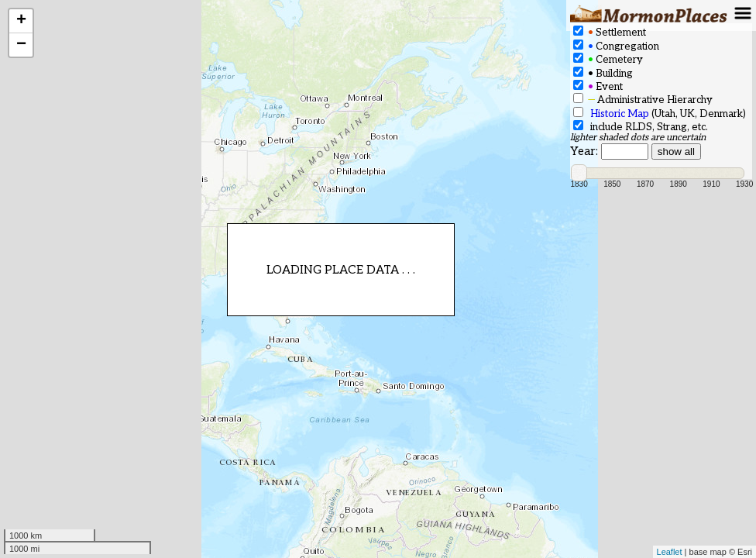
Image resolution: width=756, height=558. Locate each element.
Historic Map (620, 114)
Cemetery (608, 59)
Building (603, 73)
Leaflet (670, 552)
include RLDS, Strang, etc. (641, 127)
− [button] (21, 45)
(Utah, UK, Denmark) (660, 114)
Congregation (616, 46)
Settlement (610, 32)
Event (598, 86)
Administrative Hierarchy (643, 100)
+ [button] (21, 21)
